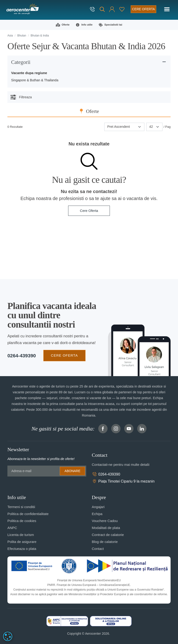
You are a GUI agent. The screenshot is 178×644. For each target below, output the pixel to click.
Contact (98, 549)
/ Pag (167, 127)
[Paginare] (154, 127)
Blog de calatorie (105, 542)
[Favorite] (122, 9)
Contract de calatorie (108, 535)
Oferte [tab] (92, 111)
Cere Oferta (89, 211)
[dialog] (8, 636)
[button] (112, 9)
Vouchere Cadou (105, 521)
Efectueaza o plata (22, 549)
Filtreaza (21, 97)
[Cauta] (102, 9)
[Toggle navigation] (167, 9)
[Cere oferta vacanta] (143, 9)
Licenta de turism (21, 535)
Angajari (98, 507)
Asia (10, 36)
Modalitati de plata (106, 528)
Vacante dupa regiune (29, 73)
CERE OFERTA (64, 355)
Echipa (97, 514)
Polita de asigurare (22, 542)
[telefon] (93, 9)
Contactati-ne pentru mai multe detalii (121, 465)
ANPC (12, 528)
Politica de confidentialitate (28, 514)
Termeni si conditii (21, 507)
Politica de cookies (22, 521)
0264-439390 (22, 356)
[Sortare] (124, 127)
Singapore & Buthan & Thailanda (35, 80)
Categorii (21, 62)
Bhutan (22, 36)
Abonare (72, 471)
